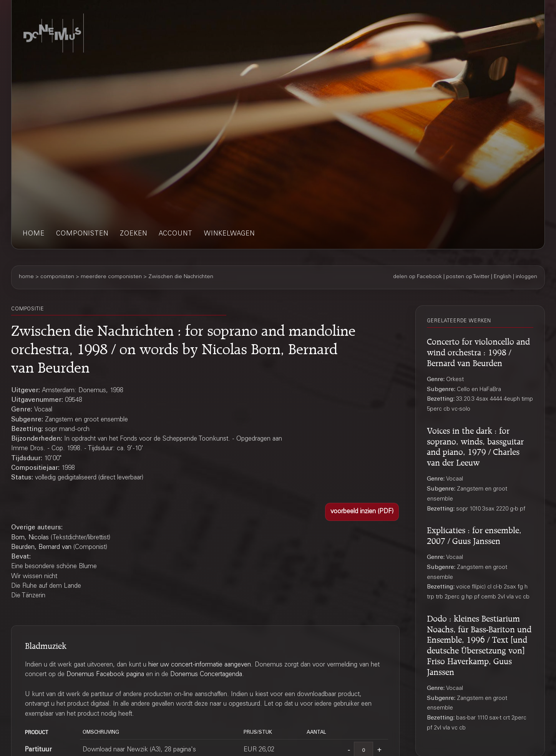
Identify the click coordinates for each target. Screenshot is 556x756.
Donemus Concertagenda (206, 675)
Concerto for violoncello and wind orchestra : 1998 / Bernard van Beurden (478, 351)
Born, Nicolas (30, 538)
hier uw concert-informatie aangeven (200, 665)
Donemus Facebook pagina (105, 675)
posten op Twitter (468, 277)
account (176, 234)
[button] (362, 512)
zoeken (134, 234)
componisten (82, 234)
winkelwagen (229, 234)
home (34, 234)
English (503, 277)
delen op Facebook (417, 277)
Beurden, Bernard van (41, 548)
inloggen (526, 277)
